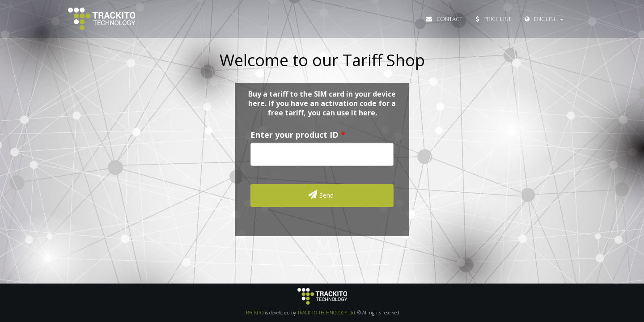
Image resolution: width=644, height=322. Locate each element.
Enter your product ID (294, 135)
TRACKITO (254, 313)
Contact (444, 19)
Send (321, 195)
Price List (494, 19)
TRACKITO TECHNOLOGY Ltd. (327, 313)
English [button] (544, 19)
